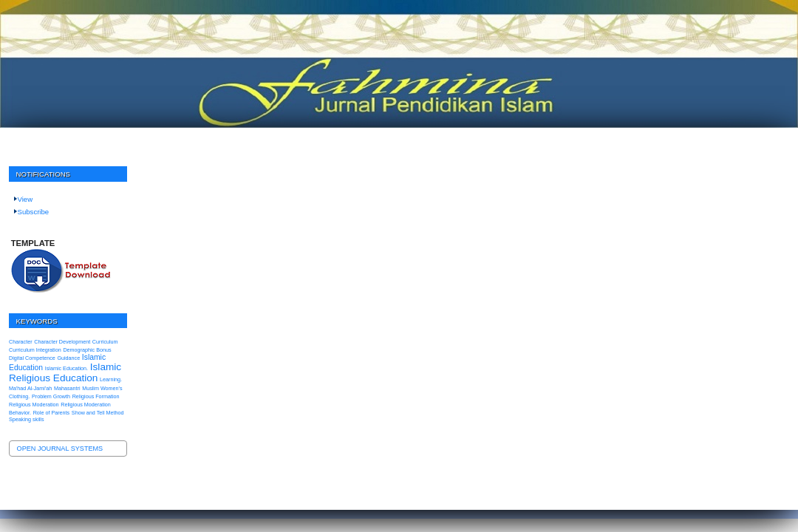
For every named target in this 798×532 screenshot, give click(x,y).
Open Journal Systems (60, 449)
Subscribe (34, 212)
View (25, 199)
